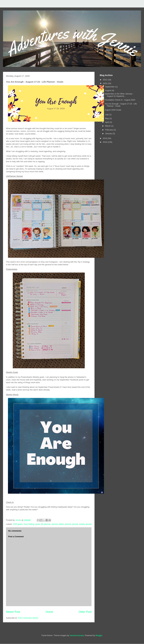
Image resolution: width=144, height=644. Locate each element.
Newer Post (13, 612)
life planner (46, 524)
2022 (105, 80)
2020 (105, 83)
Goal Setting (29, 524)
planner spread (71, 524)
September (110, 87)
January (109, 134)
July (107, 115)
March (108, 126)
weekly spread (85, 524)
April (107, 122)
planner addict (58, 524)
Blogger (99, 635)
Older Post (85, 612)
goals (38, 524)
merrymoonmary (77, 635)
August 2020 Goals (113, 110)
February (109, 130)
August (108, 90)
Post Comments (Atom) (28, 618)
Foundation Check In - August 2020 (120, 100)
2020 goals (18, 524)
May (107, 118)
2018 (105, 142)
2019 (105, 138)
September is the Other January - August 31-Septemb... (119, 95)
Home (49, 612)
